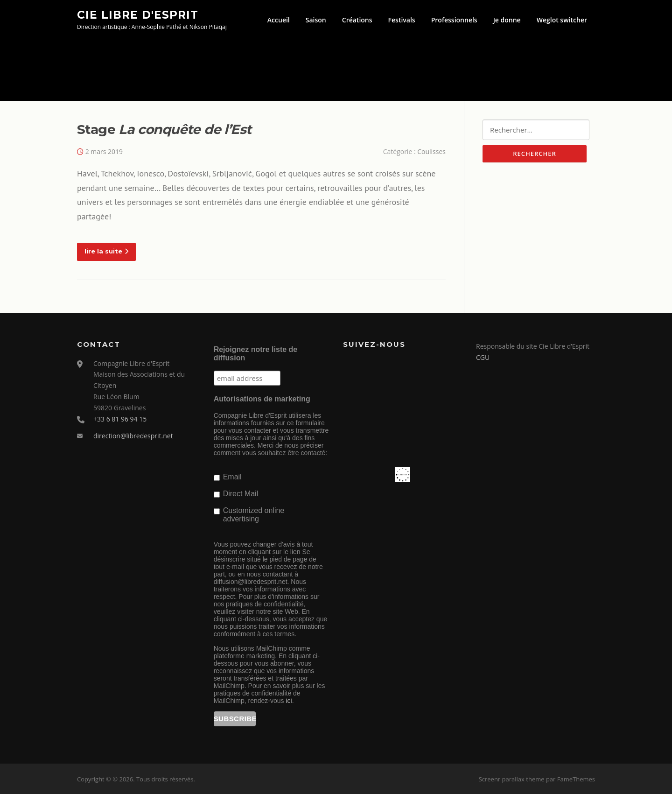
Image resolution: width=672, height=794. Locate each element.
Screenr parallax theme (512, 779)
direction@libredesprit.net (133, 436)
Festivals (402, 20)
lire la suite (106, 251)
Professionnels (454, 20)
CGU (483, 357)
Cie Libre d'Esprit (138, 14)
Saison (316, 20)
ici (289, 701)
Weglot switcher (562, 20)
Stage (164, 129)
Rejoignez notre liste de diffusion (256, 354)
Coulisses (431, 151)
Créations (357, 20)
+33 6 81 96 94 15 (120, 419)
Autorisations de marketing (262, 399)
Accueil (279, 20)
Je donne (507, 20)
